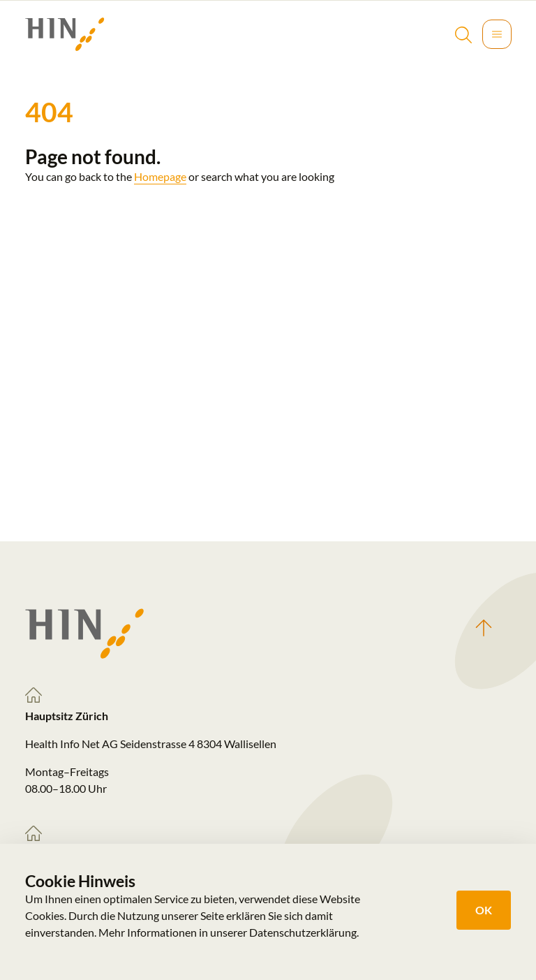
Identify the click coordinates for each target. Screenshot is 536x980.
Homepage (160, 176)
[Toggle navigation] (497, 34)
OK (484, 910)
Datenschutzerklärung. (304, 932)
